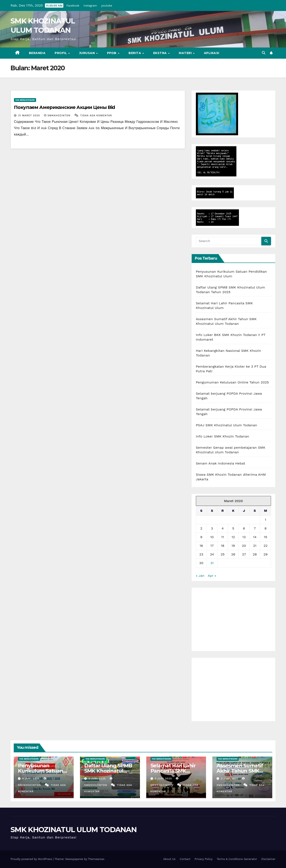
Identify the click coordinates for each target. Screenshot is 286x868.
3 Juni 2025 (98, 779)
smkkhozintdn (58, 115)
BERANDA (37, 53)
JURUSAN (87, 53)
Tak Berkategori (25, 100)
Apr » (212, 576)
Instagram (90, 6)
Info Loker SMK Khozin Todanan (223, 436)
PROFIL (61, 53)
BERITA (135, 53)
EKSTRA (161, 53)
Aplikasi (212, 53)
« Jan (200, 576)
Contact (185, 859)
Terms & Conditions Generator (237, 859)
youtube (107, 6)
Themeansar (96, 859)
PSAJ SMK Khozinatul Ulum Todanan (226, 425)
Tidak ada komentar (96, 115)
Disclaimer (268, 859)
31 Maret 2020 (30, 115)
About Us (169, 859)
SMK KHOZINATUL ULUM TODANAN (74, 830)
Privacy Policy (204, 859)
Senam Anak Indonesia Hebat (221, 463)
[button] (264, 53)
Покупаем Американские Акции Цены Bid (64, 107)
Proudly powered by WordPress (32, 859)
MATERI (186, 53)
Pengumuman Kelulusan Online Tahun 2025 (232, 382)
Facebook (73, 6)
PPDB (112, 53)
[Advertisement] (233, 619)
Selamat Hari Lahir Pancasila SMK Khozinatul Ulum (173, 771)
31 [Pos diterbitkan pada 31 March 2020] (212, 563)
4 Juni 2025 (31, 779)
